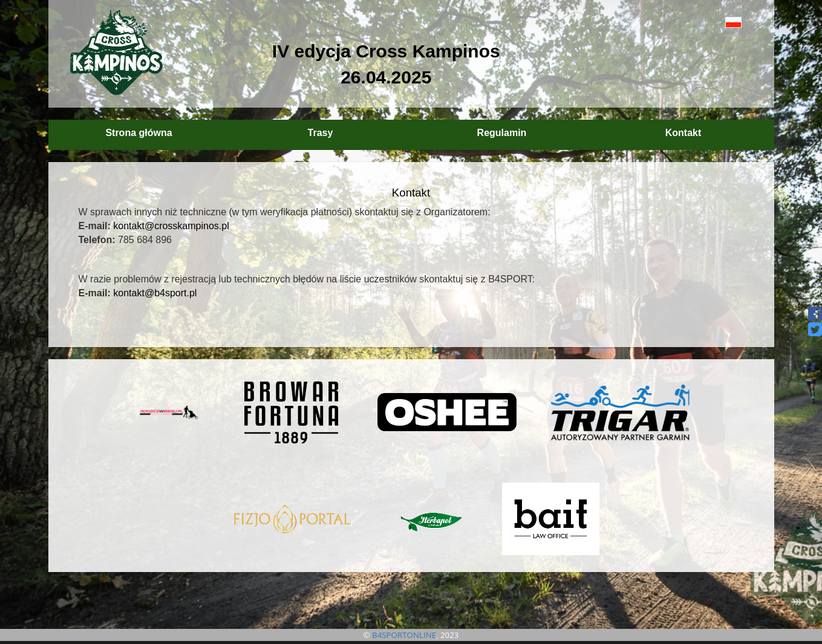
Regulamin (502, 133)
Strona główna (139, 133)
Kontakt (683, 133)
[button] (706, 22)
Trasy (321, 133)
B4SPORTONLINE (404, 635)
